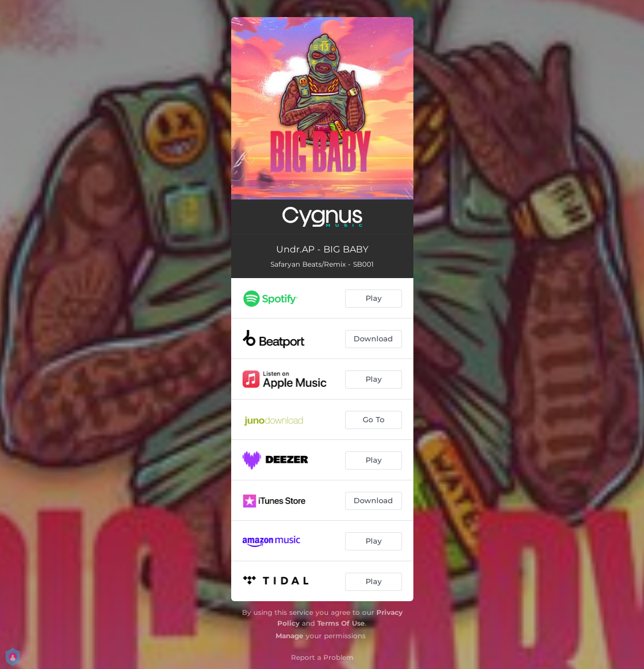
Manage (290, 636)
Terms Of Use (341, 623)
